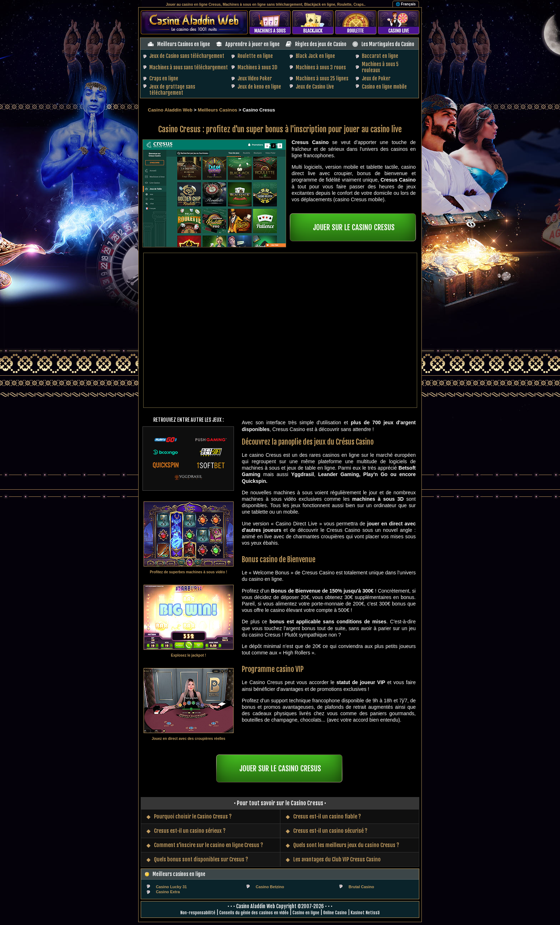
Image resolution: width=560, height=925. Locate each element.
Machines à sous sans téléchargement (189, 67)
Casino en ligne (306, 913)
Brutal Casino (361, 887)
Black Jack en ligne (315, 56)
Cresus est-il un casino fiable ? (327, 817)
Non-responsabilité (198, 913)
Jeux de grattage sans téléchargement (172, 90)
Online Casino (335, 913)
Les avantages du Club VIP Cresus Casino (337, 859)
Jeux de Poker (376, 78)
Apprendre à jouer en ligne (252, 44)
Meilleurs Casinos (218, 110)
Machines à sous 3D (257, 67)
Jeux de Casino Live (315, 87)
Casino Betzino (270, 887)
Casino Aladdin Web (170, 110)
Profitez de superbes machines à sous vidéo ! (188, 572)
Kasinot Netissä (365, 913)
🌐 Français (406, 4)
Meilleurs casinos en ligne (179, 874)
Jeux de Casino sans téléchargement (187, 56)
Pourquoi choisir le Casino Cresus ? (193, 817)
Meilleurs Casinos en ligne (184, 44)
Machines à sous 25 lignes (322, 78)
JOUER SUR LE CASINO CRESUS (354, 227)
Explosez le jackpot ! (189, 655)
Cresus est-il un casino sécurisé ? (330, 831)
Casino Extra (168, 892)
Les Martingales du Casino (388, 44)
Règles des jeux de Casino (321, 44)
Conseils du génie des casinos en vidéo (254, 913)
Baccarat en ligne (380, 56)
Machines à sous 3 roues (321, 67)
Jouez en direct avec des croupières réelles (189, 739)
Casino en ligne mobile (384, 87)
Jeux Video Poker (255, 78)
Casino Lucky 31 (171, 887)
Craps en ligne (164, 78)
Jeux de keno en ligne (259, 87)
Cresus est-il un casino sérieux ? (190, 831)
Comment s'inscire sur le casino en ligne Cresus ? (209, 845)
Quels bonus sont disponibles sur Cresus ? (201, 859)
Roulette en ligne (255, 56)
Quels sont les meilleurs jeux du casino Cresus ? (346, 845)
